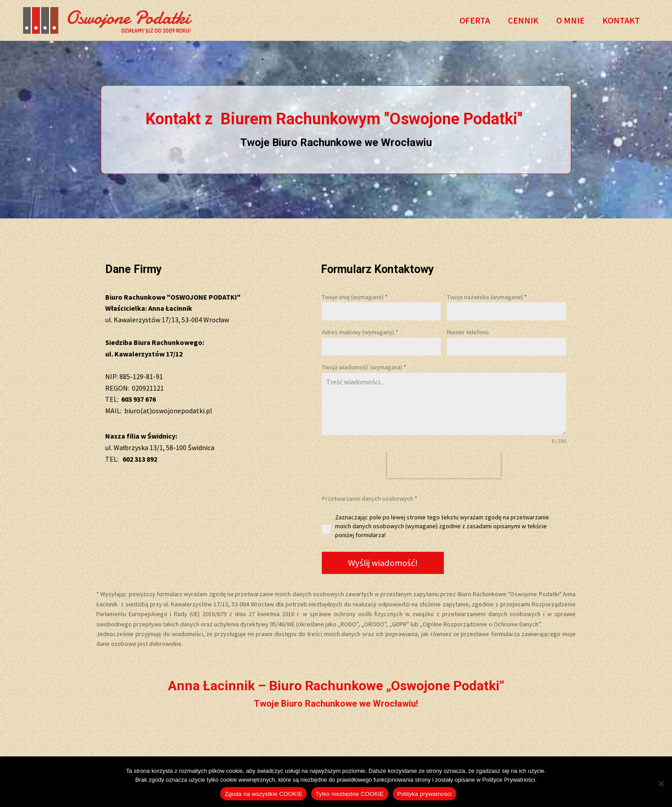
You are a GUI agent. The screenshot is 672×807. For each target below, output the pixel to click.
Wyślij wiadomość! (383, 563)
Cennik (523, 20)
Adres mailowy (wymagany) (360, 332)
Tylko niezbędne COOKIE (350, 794)
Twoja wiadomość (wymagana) (364, 367)
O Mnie (570, 20)
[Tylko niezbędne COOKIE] (661, 783)
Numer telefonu (468, 332)
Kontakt (621, 20)
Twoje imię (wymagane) (355, 297)
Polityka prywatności (425, 794)
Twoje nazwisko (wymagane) (487, 297)
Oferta (475, 20)
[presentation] (444, 465)
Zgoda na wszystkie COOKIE (263, 794)
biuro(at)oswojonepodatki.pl (168, 411)
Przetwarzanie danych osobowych (370, 498)
